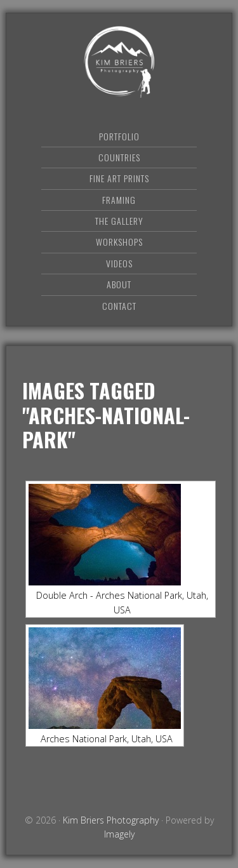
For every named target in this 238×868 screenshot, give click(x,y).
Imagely (119, 834)
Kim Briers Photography (119, 62)
